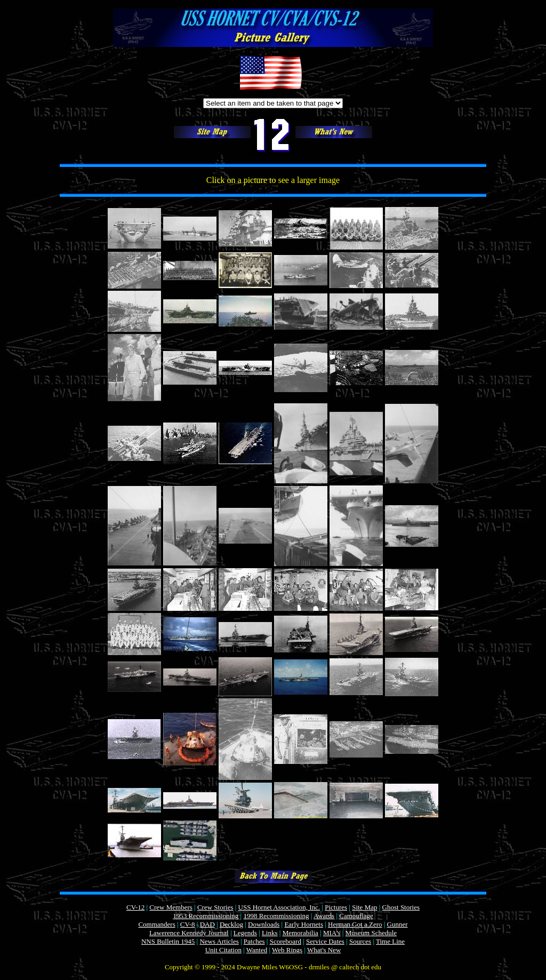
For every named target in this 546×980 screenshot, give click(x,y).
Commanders (156, 924)
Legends (245, 933)
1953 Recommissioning (206, 916)
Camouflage (356, 916)
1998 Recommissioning (276, 916)
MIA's (332, 933)
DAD (207, 924)
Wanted (257, 950)
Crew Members (171, 907)
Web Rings (287, 950)
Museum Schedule (371, 933)
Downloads (264, 924)
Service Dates (325, 941)
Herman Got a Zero (355, 924)
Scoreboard (286, 941)
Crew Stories (215, 907)
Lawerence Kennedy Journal (189, 933)
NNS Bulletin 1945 (168, 941)
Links (270, 933)
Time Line (390, 941)
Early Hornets (304, 924)
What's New (324, 950)
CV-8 (188, 924)
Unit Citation (223, 950)
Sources (360, 941)
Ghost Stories (401, 907)
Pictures (336, 907)
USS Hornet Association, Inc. (279, 907)
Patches (254, 941)
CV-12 (135, 907)
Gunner (398, 924)
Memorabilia (300, 933)
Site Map (364, 907)
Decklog (231, 924)
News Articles (219, 941)
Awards (324, 916)
